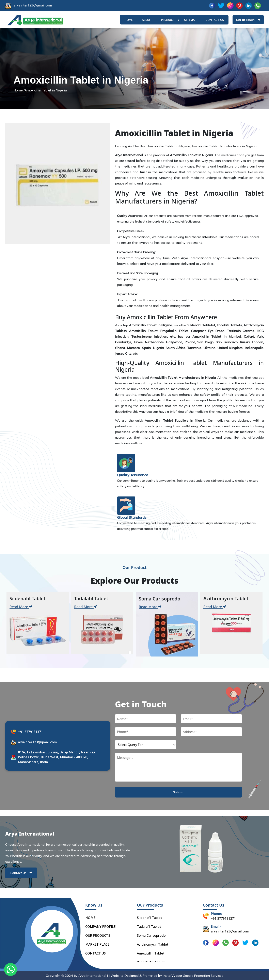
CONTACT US (96, 953)
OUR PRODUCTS (98, 935)
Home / (19, 90)
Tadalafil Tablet (149, 927)
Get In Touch (248, 20)
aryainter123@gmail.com (33, 5)
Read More (21, 607)
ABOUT (147, 20)
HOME (129, 20)
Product (168, 20)
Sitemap (190, 20)
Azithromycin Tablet (153, 944)
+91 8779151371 (30, 732)
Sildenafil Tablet (149, 918)
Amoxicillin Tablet (151, 953)
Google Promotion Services (203, 976)
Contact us (215, 20)
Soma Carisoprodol (152, 935)
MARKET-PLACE (97, 944)
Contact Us (21, 873)
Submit (178, 792)
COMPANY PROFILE (100, 927)
